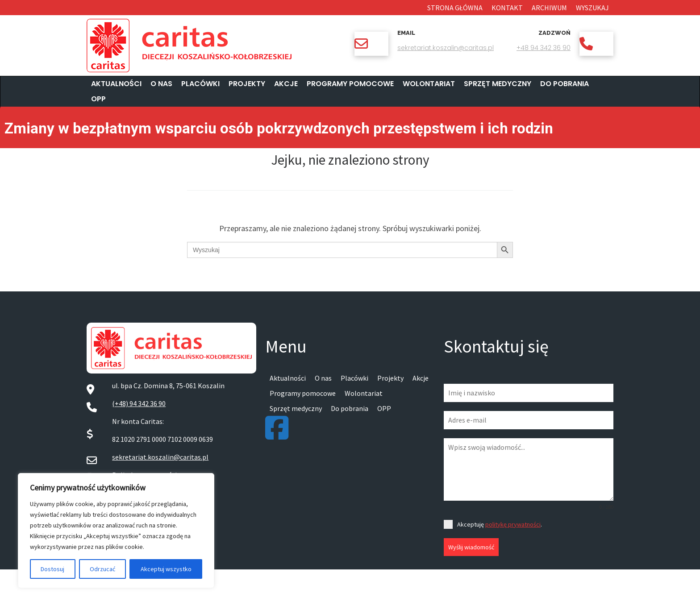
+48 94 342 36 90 (544, 48)
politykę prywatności (513, 524)
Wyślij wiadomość (471, 547)
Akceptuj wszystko (166, 569)
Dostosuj (52, 569)
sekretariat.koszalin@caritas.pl (446, 48)
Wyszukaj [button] (592, 8)
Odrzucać (102, 569)
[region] (116, 531)
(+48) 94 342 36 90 (139, 403)
